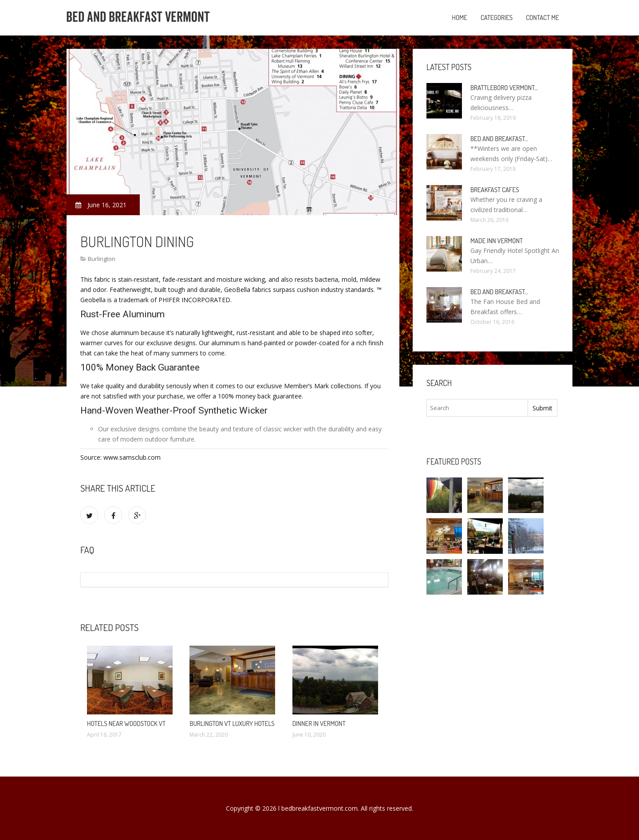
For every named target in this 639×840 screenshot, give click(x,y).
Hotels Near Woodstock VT (126, 724)
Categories (497, 18)
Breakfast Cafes (495, 190)
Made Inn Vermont (497, 241)
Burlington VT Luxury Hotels (232, 724)
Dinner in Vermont (319, 724)
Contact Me (542, 18)
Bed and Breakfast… (499, 139)
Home (460, 18)
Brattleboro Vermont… (504, 88)
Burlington (102, 259)
